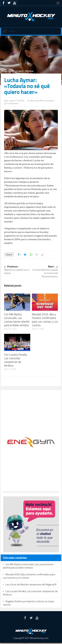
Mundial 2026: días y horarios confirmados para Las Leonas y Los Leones (45, 320)
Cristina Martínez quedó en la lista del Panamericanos (45, 272)
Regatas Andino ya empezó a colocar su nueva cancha (28, 603)
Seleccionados (16, 71)
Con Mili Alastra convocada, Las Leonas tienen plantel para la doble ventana (17, 320)
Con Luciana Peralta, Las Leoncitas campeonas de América (16, 360)
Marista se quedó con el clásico (17, 270)
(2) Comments (11, 103)
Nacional (29, 71)
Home (5, 71)
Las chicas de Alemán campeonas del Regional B (31, 584)
